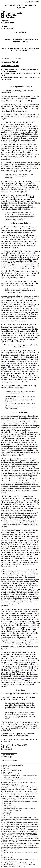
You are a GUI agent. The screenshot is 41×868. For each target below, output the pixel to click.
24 (2, 851)
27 (2, 857)
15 (2, 807)
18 (2, 814)
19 (2, 816)
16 (2, 809)
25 (2, 852)
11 (2, 800)
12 (2, 802)
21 (2, 823)
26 (2, 856)
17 (2, 812)
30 (2, 864)
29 (2, 863)
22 (2, 830)
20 (2, 817)
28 (2, 859)
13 (2, 803)
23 (2, 845)
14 (2, 805)
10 (2, 786)
